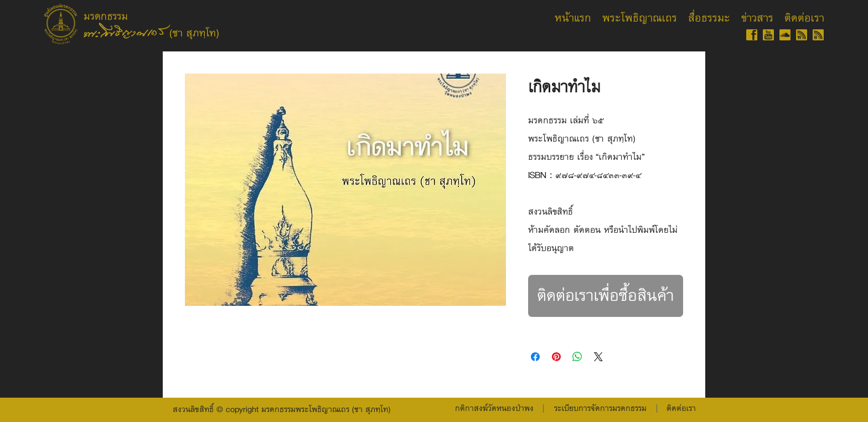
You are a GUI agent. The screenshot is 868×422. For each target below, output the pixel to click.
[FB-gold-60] (752, 35)
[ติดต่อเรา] (681, 409)
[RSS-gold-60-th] (802, 35)
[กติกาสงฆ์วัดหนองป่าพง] (494, 409)
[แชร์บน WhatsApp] (577, 357)
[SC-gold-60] (785, 35)
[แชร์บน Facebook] (535, 357)
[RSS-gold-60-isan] (818, 35)
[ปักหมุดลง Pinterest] (556, 357)
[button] (600, 409)
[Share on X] (598, 357)
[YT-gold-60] (768, 35)
